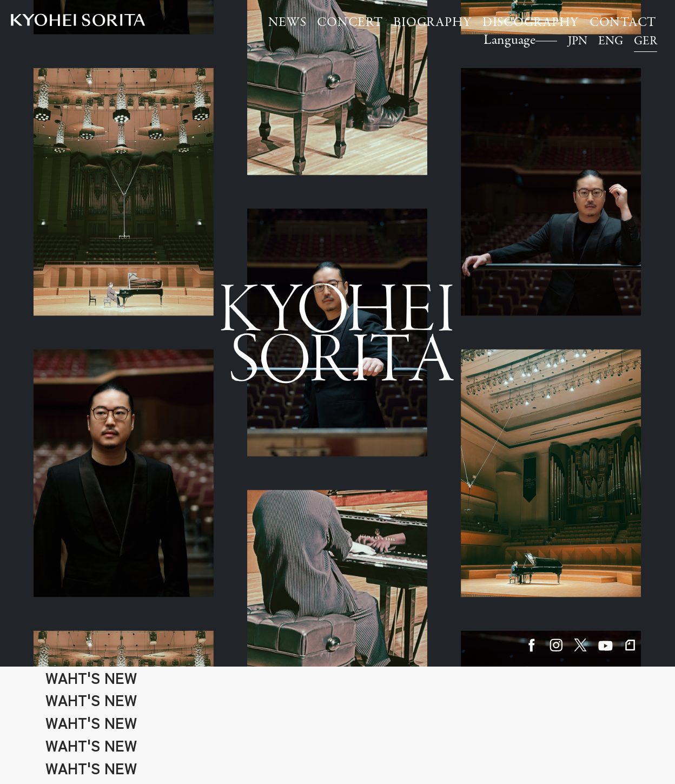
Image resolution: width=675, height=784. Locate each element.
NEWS (287, 23)
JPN (578, 42)
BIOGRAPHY (432, 23)
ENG (611, 42)
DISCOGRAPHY (531, 23)
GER (646, 42)
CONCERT (350, 23)
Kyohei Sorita (78, 20)
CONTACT (623, 23)
